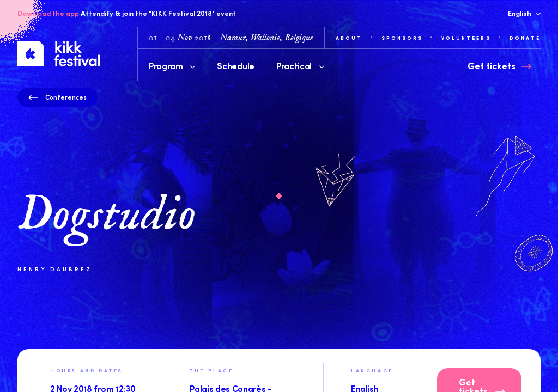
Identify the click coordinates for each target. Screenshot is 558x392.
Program (172, 65)
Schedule (235, 65)
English (524, 13)
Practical (300, 65)
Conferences (57, 97)
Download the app (48, 13)
